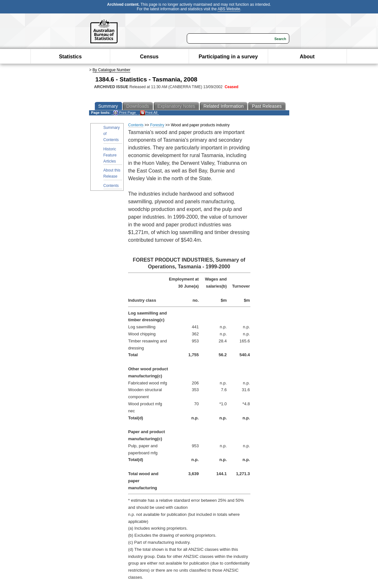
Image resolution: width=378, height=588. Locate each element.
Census (149, 57)
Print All (149, 113)
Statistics (70, 57)
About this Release (112, 173)
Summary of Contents (112, 134)
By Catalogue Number (111, 70)
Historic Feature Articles (110, 155)
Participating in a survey (228, 57)
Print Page (124, 113)
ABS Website (229, 9)
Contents (111, 186)
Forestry (157, 125)
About (307, 57)
